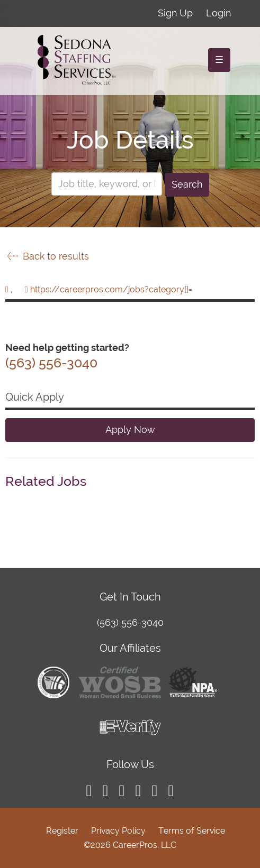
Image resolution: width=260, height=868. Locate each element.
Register (62, 831)
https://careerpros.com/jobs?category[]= (111, 289)
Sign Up (175, 13)
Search (187, 184)
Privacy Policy (118, 831)
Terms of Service (192, 831)
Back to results (47, 256)
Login (218, 13)
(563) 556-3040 (130, 622)
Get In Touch (130, 597)
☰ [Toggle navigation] (219, 59)
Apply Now (130, 430)
